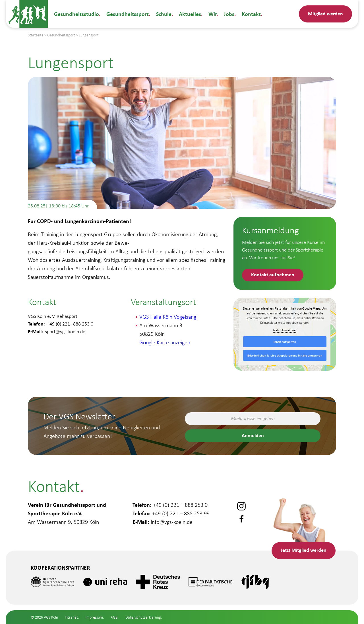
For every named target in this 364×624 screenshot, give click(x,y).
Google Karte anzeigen (165, 342)
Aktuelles (190, 14)
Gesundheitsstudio (76, 14)
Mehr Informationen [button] (285, 330)
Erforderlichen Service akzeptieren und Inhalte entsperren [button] (285, 355)
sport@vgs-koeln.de (65, 331)
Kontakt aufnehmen (273, 274)
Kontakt (251, 14)
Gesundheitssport (128, 14)
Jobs (229, 14)
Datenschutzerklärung (143, 617)
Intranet (71, 617)
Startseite (36, 35)
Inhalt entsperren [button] (285, 342)
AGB (114, 617)
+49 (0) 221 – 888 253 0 (180, 505)
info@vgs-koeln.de (172, 522)
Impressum (94, 617)
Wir (212, 14)
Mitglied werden (325, 14)
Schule (164, 14)
